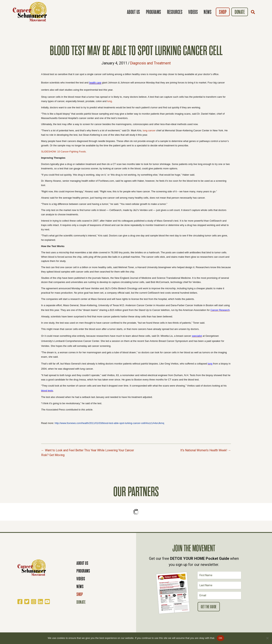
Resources (175, 12)
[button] (254, 12)
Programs (154, 12)
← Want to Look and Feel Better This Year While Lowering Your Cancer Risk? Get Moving (88, 453)
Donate (240, 12)
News (208, 12)
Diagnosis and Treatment (150, 63)
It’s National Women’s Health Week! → (206, 450)
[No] (267, 638)
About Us (134, 12)
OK (220, 638)
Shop (223, 12)
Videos (193, 12)
